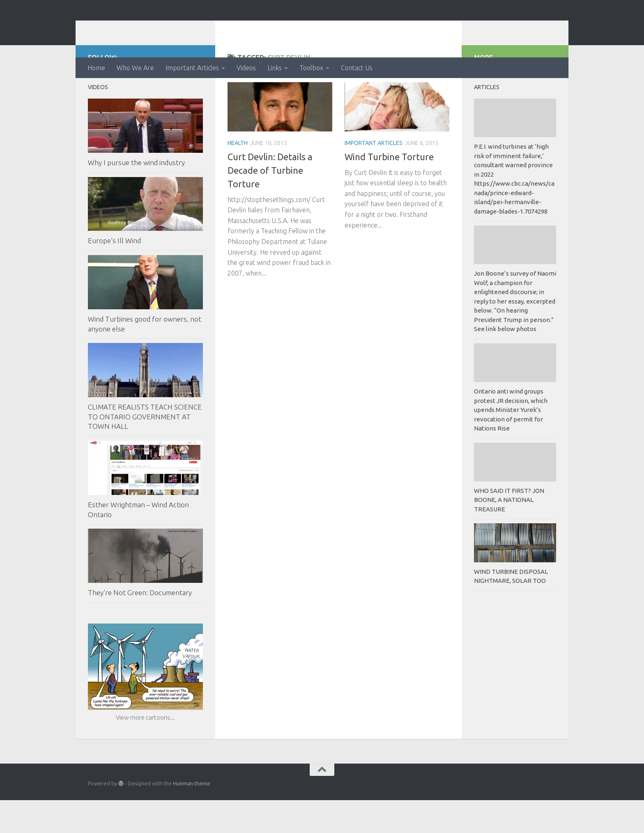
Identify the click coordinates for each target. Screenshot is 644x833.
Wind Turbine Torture (389, 190)
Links (275, 68)
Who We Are (135, 68)
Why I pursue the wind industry (136, 195)
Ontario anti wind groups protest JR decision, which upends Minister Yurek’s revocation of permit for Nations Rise (511, 443)
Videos (246, 68)
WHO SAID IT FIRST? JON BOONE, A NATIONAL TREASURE (509, 533)
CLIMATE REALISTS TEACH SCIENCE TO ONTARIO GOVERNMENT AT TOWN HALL (145, 449)
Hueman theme (192, 816)
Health (238, 176)
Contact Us (357, 68)
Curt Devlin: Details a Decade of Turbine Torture (270, 203)
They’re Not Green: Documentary (140, 625)
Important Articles (192, 68)
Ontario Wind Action (170, 29)
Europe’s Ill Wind (114, 273)
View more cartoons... (145, 750)
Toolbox (311, 68)
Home (96, 68)
